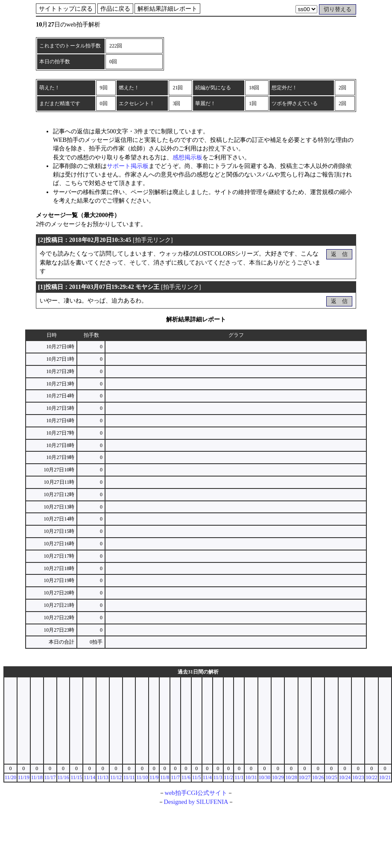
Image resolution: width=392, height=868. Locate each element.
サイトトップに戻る (66, 9)
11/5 (197, 777)
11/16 (63, 777)
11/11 (129, 777)
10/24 (345, 777)
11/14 (89, 777)
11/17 (50, 777)
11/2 (229, 777)
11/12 (116, 777)
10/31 (251, 777)
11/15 (76, 777)
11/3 (218, 777)
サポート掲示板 (128, 166)
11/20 (10, 777)
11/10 (142, 777)
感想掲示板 (187, 157)
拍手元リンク (153, 240)
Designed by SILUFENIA (196, 802)
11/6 (186, 777)
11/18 (37, 777)
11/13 (103, 777)
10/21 (385, 777)
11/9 (154, 777)
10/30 (265, 777)
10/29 (278, 777)
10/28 (291, 777)
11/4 (207, 777)
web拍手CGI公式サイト (196, 793)
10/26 (318, 777)
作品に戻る (115, 9)
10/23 (358, 777)
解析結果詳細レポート (167, 9)
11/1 (239, 777)
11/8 (165, 777)
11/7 (175, 777)
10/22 (371, 777)
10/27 (305, 777)
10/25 (331, 777)
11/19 (24, 777)
